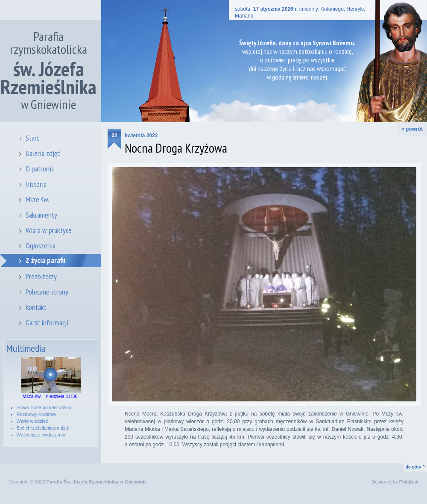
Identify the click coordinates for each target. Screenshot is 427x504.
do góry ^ (415, 467)
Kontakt (36, 307)
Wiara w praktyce (49, 230)
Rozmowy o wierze (36, 414)
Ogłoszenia (41, 246)
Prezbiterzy (41, 276)
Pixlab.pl (409, 482)
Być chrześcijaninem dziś (43, 428)
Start (32, 138)
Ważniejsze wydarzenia (41, 435)
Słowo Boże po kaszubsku (44, 407)
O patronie (40, 169)
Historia (36, 184)
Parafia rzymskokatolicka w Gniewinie (48, 70)
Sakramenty (41, 215)
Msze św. (37, 199)
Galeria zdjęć (43, 153)
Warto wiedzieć (32, 421)
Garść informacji (47, 323)
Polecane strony (47, 292)
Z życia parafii (45, 260)
